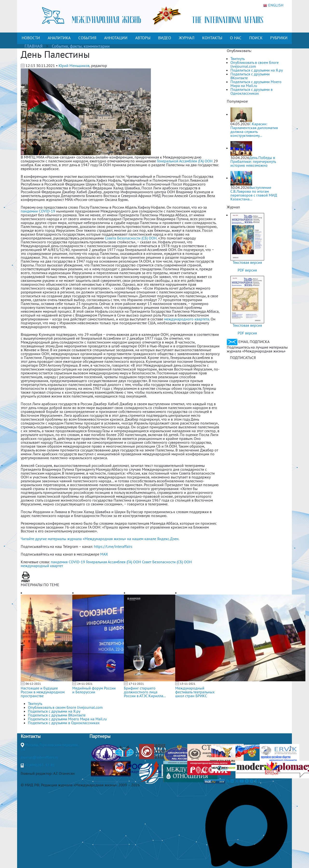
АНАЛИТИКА (59, 38)
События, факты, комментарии (81, 46)
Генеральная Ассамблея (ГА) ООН (114, 562)
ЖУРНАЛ (187, 38)
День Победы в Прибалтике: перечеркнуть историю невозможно (253, 161)
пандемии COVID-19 (38, 211)
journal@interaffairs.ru (40, 757)
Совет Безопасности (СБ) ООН (167, 562)
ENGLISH (273, 5)
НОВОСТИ (31, 38)
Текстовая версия (247, 262)
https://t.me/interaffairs (113, 546)
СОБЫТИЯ (87, 38)
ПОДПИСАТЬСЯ (243, 358)
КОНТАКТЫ (212, 38)
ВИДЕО (165, 38)
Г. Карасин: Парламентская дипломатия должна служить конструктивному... (254, 130)
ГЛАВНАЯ (34, 46)
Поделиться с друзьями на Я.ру (257, 70)
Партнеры (100, 736)
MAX (104, 554)
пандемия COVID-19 (68, 562)
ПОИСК (256, 38)
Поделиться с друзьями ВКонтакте (250, 76)
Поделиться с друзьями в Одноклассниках (252, 91)
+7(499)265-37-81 (40, 765)
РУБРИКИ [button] (279, 38)
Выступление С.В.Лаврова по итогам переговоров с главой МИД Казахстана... (254, 193)
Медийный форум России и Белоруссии (94, 690)
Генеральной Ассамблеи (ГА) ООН (185, 161)
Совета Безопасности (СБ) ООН (131, 238)
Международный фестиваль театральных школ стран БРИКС (195, 692)
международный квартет (42, 566)
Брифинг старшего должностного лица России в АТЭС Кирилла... (145, 692)
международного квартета (187, 319)
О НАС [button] (236, 38)
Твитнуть (238, 59)
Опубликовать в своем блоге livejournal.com (255, 64)
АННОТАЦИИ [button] (116, 38)
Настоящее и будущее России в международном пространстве (43, 692)
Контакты (31, 736)
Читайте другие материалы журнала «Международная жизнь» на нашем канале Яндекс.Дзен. (100, 539)
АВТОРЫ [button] (143, 38)
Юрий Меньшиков (74, 66)
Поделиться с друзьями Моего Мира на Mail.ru (256, 84)
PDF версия (247, 270)
